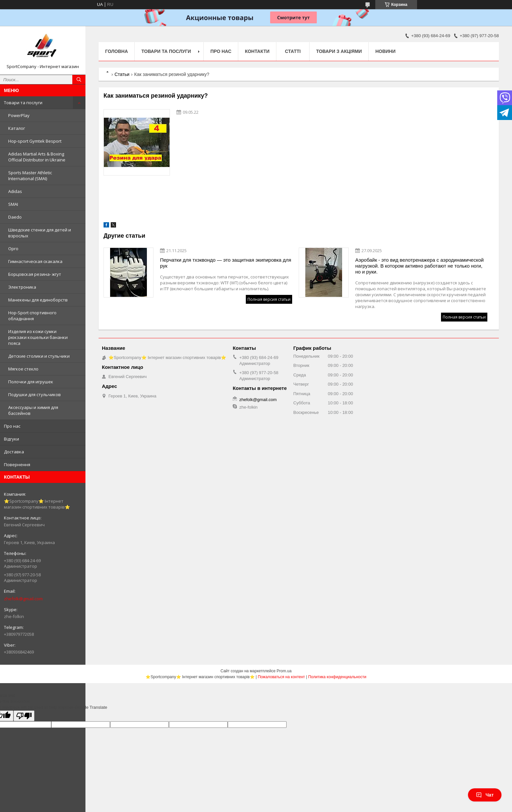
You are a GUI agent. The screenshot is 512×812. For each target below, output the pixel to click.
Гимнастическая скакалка (35, 261)
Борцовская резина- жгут (35, 274)
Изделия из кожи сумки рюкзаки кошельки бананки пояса (38, 337)
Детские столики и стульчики (39, 356)
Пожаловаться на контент (281, 677)
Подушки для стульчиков (35, 394)
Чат (485, 795)
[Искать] (79, 80)
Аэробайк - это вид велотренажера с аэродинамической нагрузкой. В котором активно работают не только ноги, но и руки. (419, 266)
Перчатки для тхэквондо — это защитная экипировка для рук (226, 263)
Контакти (257, 51)
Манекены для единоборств (38, 300)
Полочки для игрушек (31, 382)
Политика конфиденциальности (337, 677)
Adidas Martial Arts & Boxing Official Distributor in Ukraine (37, 157)
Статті (293, 51)
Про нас (12, 426)
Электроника (22, 287)
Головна (116, 51)
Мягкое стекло (23, 369)
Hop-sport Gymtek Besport (35, 141)
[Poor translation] (24, 716)
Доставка (14, 452)
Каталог (17, 128)
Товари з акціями (339, 51)
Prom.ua (284, 671)
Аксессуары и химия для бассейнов (33, 410)
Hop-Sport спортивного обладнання (32, 316)
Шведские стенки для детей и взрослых (40, 233)
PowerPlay (19, 115)
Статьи (122, 74)
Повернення (17, 465)
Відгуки (12, 439)
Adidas (15, 191)
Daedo (15, 217)
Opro (13, 249)
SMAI (13, 204)
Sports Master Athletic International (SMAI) (30, 176)
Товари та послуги (23, 103)
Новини (385, 51)
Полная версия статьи (269, 299)
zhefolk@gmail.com (23, 599)
